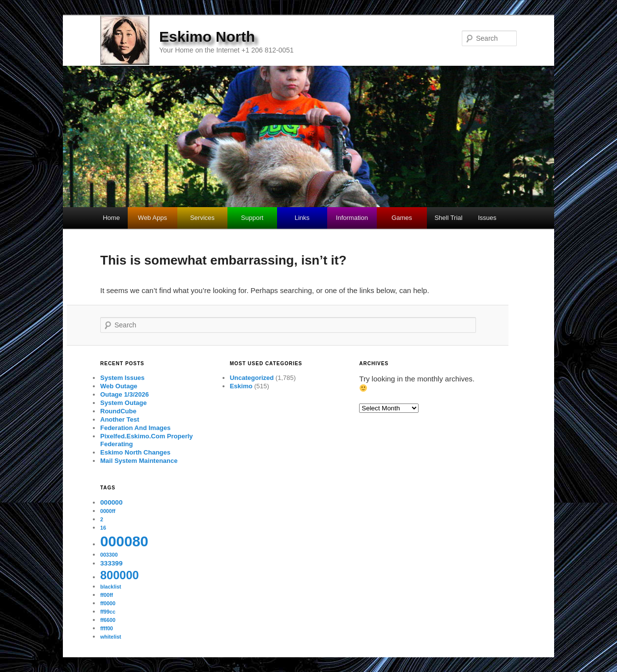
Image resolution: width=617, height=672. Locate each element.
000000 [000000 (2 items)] (111, 502)
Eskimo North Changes (135, 452)
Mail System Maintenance (139, 461)
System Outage (124, 403)
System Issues (122, 378)
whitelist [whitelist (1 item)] (111, 637)
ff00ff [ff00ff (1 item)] (107, 595)
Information (352, 218)
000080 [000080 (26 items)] (124, 541)
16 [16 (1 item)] (103, 528)
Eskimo (241, 386)
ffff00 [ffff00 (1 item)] (107, 628)
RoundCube (118, 411)
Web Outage (119, 386)
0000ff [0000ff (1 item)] (108, 511)
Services (202, 218)
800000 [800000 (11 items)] (120, 575)
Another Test (120, 419)
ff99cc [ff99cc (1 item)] (108, 612)
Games (402, 218)
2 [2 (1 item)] (102, 519)
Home (111, 218)
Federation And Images (135, 428)
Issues (487, 218)
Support (252, 218)
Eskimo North (207, 37)
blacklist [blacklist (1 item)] (111, 587)
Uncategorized (252, 378)
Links (302, 218)
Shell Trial (448, 218)
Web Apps (153, 218)
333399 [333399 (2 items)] (111, 563)
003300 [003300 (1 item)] (109, 555)
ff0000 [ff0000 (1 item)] (108, 603)
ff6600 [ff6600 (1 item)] (108, 620)
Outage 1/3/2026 (125, 394)
